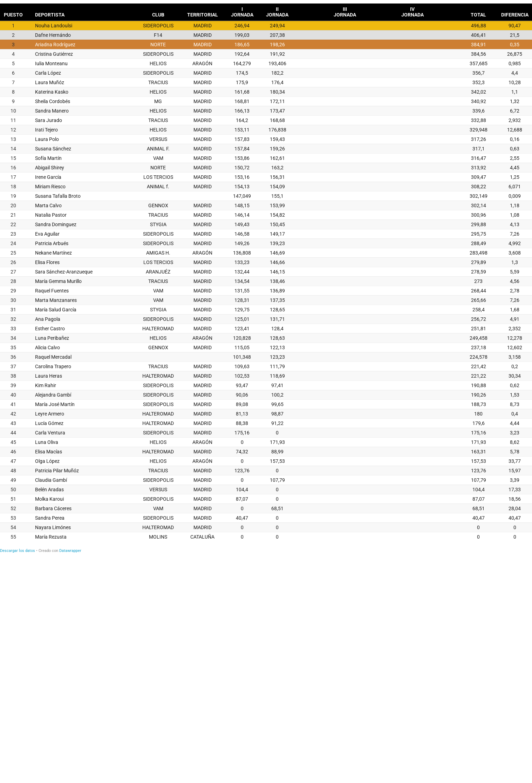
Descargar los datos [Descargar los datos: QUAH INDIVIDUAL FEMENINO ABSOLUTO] (18, 551)
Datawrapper (70, 551)
